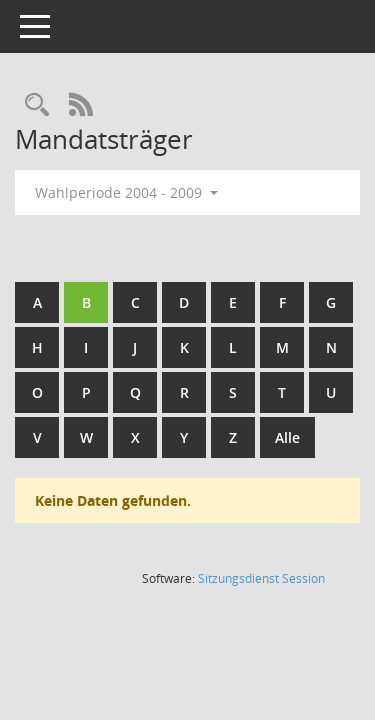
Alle (287, 437)
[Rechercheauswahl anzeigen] (37, 105)
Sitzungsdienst (261, 578)
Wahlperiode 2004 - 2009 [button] (126, 192)
